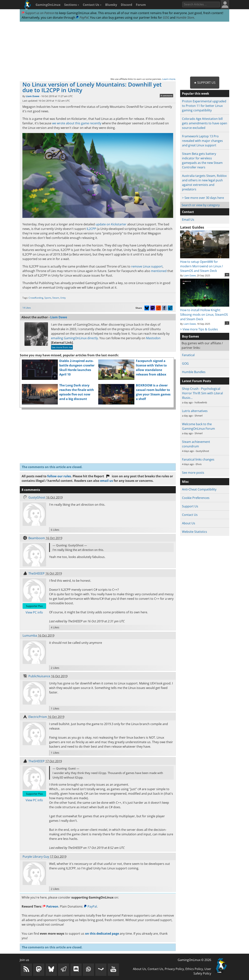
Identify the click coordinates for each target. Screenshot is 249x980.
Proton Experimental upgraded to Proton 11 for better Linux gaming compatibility (204, 106)
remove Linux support (147, 266)
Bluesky (111, 5)
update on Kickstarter (111, 224)
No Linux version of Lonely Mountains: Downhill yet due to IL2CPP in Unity (92, 87)
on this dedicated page (102, 934)
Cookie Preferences (196, 498)
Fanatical (188, 355)
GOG (166, 17)
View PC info (34, 612)
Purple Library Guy (36, 857)
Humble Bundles (194, 372)
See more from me (62, 347)
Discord (126, 5)
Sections (72, 5)
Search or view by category (201, 205)
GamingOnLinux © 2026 (194, 960)
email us (107, 481)
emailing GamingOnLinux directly (74, 338)
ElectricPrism (38, 717)
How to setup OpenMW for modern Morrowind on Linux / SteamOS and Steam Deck (205, 264)
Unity (63, 298)
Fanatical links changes (198, 459)
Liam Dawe (33, 96)
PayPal (82, 17)
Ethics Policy (194, 969)
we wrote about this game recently (77, 123)
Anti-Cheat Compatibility (199, 489)
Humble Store (185, 17)
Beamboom (37, 538)
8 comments (167, 96)
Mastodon (153, 338)
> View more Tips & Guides (199, 329)
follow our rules (59, 476)
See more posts (193, 473)
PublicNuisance (39, 676)
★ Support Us (205, 83)
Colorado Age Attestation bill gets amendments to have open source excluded (205, 123)
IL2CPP (91, 229)
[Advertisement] (124, 49)
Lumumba (30, 636)
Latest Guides (192, 227)
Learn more (169, 79)
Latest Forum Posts (196, 381)
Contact (188, 212)
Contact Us (92, 5)
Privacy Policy (174, 969)
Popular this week (196, 94)
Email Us (188, 220)
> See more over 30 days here (203, 198)
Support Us (190, 506)
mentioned (159, 271)
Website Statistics (195, 532)
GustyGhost (37, 497)
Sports (48, 298)
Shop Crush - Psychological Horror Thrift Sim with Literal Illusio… (202, 393)
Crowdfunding (36, 298)
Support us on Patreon (38, 13)
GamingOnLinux (48, 5)
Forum (141, 5)
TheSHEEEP (37, 573)
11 (227, 275)
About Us (189, 523)
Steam (56, 298)
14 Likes (27, 308)
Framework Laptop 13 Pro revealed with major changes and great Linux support (202, 141)
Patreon (51, 906)
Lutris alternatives (195, 411)
